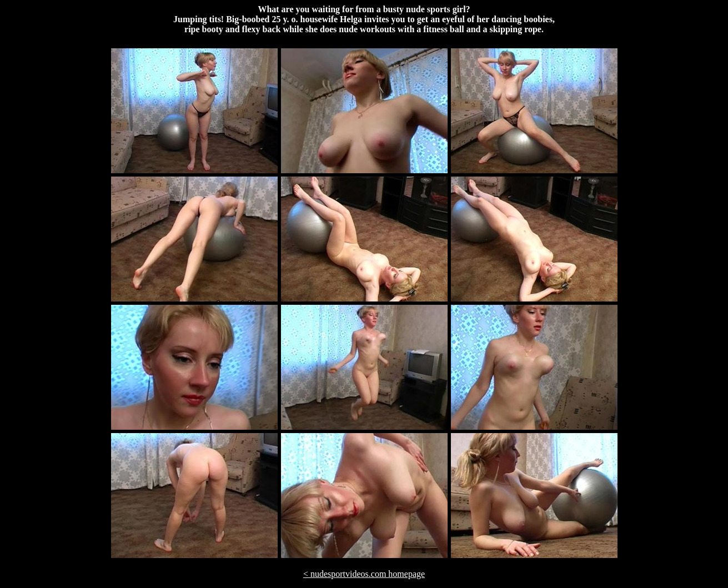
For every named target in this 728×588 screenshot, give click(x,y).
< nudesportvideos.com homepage (364, 574)
